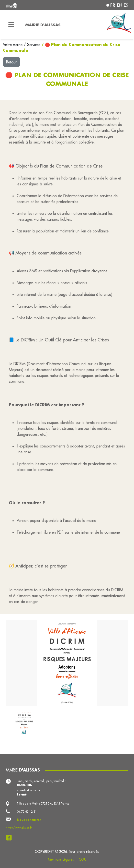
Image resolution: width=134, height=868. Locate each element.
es (126, 5)
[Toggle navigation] (11, 25)
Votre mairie (13, 45)
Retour (11, 62)
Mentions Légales (61, 859)
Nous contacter (29, 820)
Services (34, 45)
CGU (83, 859)
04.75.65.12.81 (27, 812)
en (120, 5)
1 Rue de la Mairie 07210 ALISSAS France (43, 803)
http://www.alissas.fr (19, 828)
